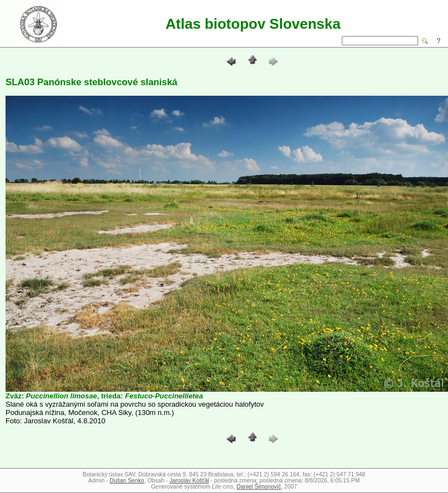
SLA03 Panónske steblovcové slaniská (92, 82)
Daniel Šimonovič (259, 487)
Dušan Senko (127, 481)
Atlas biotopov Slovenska (253, 24)
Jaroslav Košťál (189, 481)
